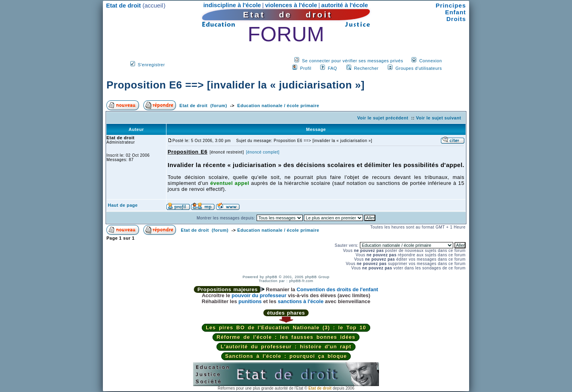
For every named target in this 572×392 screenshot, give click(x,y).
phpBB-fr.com (301, 281)
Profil (306, 68)
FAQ (332, 68)
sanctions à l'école (300, 301)
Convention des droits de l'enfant (337, 289)
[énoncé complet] (263, 152)
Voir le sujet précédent (383, 118)
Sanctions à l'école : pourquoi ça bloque (286, 356)
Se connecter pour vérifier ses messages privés (353, 61)
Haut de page (123, 205)
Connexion (430, 61)
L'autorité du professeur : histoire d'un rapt (286, 347)
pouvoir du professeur (259, 295)
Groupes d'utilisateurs (418, 68)
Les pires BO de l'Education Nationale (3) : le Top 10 (286, 328)
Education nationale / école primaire (278, 106)
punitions (250, 301)
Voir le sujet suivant (439, 118)
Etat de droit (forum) (203, 106)
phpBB (271, 277)
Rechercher (366, 68)
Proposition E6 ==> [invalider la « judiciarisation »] (236, 85)
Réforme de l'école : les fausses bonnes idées (286, 337)
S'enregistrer (152, 65)
